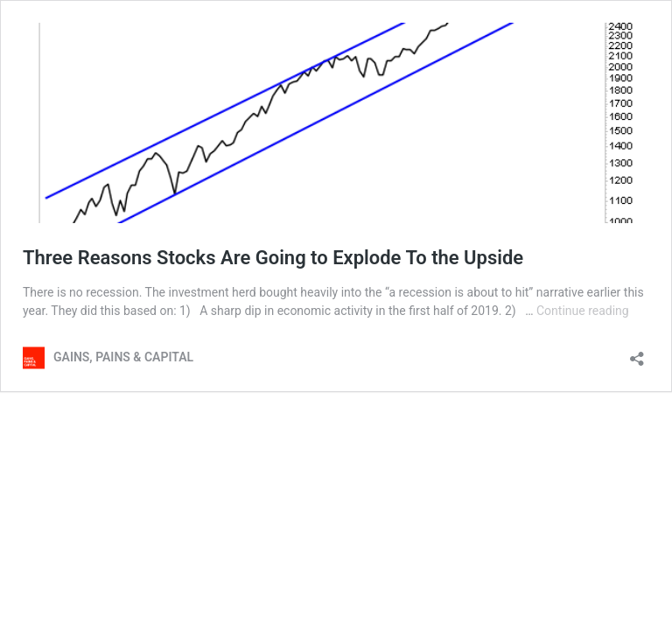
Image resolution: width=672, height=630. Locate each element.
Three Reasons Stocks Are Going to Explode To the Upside (273, 258)
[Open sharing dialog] (637, 353)
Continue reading (583, 311)
